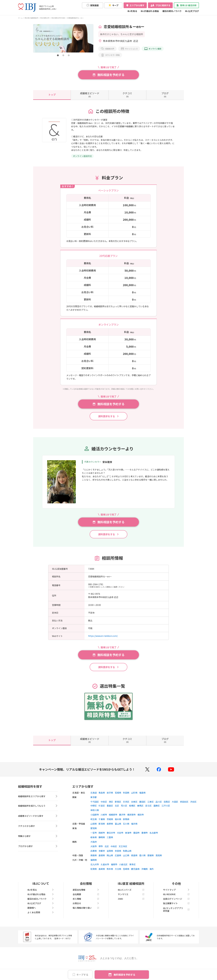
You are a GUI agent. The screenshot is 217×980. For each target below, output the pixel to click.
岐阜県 (94, 841)
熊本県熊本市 (45, 18)
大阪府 (94, 846)
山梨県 (94, 828)
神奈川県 (95, 814)
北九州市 (95, 868)
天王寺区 (123, 850)
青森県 (102, 797)
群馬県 (126, 823)
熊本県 (110, 873)
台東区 (134, 806)
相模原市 (113, 819)
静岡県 (102, 841)
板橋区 (132, 810)
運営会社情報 (86, 894)
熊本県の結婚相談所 (31, 18)
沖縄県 (145, 873)
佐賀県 (94, 873)
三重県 (110, 841)
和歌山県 (127, 855)
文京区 (126, 806)
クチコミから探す (38, 831)
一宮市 (94, 837)
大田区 (175, 806)
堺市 (101, 850)
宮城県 (118, 797)
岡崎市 (102, 837)
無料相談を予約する (124, 975)
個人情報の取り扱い (86, 912)
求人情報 (86, 903)
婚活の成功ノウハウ (172, 11)
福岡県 (94, 864)
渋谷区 (193, 806)
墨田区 (142, 806)
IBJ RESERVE (176, 898)
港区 (111, 806)
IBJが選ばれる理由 (150, 11)
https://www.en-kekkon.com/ (103, 640)
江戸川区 (166, 810)
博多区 (132, 868)
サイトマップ (176, 894)
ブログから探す (38, 851)
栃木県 (118, 823)
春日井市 (111, 837)
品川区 (159, 806)
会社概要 (86, 898)
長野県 (110, 828)
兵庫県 (94, 855)
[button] (58, 55)
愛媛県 (151, 859)
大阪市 (94, 850)
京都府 (102, 855)
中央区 (104, 806)
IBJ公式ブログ (192, 11)
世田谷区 (184, 806)
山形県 (134, 797)
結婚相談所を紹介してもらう (38, 811)
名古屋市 (154, 837)
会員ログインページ (176, 903)
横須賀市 (131, 819)
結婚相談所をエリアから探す (38, 801)
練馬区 (140, 810)
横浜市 (141, 819)
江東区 (151, 806)
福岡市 (114, 868)
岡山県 (110, 859)
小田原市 (95, 819)
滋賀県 (110, 855)
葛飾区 (157, 810)
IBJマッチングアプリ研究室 (176, 913)
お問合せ (86, 907)
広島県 (118, 859)
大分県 (118, 873)
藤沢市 (122, 819)
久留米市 (105, 868)
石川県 (126, 828)
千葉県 (102, 823)
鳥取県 (94, 859)
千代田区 (95, 806)
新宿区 (118, 806)
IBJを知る (132, 11)
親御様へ (41, 912)
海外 (152, 873)
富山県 (118, 828)
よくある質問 (41, 916)
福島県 (142, 797)
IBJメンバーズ (131, 894)
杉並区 (102, 810)
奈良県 (118, 855)
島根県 (102, 859)
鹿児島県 (135, 873)
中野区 (94, 810)
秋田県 (126, 797)
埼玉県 (94, 823)
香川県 (142, 859)
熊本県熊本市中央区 (58, 18)
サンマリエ (131, 898)
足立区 (148, 810)
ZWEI (131, 903)
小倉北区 (123, 868)
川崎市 (104, 819)
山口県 (126, 859)
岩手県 (110, 797)
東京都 (94, 801)
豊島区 (110, 810)
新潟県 (102, 828)
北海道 (94, 797)
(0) (90, 95)
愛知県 (94, 832)
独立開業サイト (176, 907)
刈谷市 (120, 837)
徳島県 (134, 859)
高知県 (159, 859)
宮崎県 (126, 873)
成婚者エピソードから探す (38, 821)
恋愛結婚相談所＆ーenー (76, 18)
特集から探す (38, 841)
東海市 (128, 837)
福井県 (134, 828)
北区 (117, 810)
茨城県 (110, 823)
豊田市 (136, 837)
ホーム (20, 18)
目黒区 (167, 806)
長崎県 (102, 873)
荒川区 (124, 810)
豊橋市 (145, 837)
